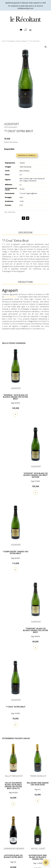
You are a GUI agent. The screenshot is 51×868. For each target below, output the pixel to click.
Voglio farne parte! (25, 859)
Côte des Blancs (11, 127)
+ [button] (13, 408)
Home (4, 41)
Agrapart (24, 41)
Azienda (18, 41)
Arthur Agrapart (10, 297)
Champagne (11, 41)
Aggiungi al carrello (27, 155)
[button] (46, 47)
